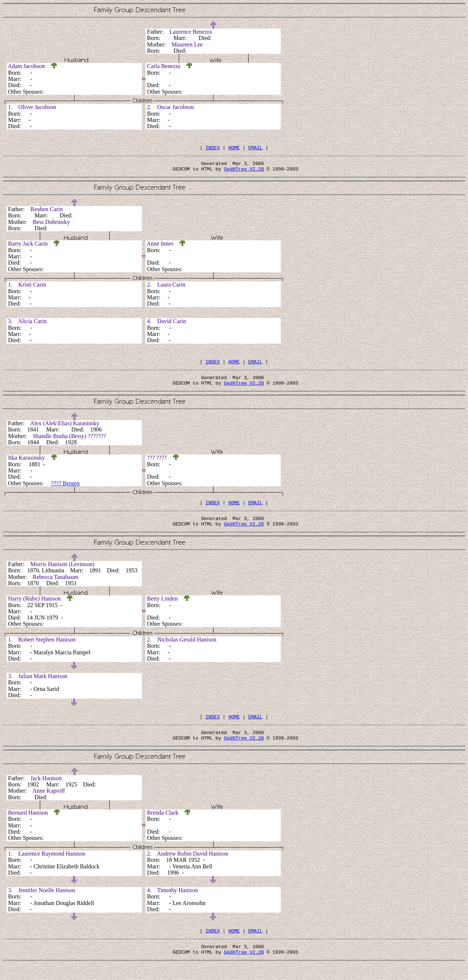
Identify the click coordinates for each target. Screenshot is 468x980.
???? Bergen (65, 490)
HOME (234, 149)
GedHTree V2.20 (244, 172)
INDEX (213, 149)
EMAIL (255, 149)
